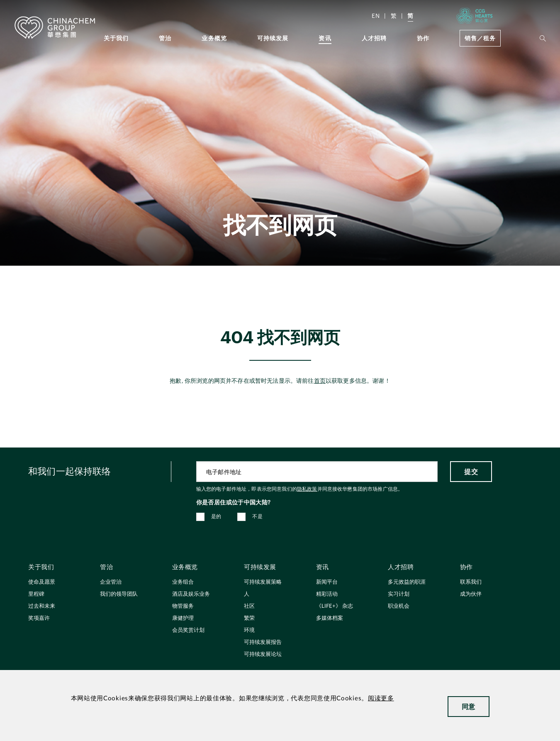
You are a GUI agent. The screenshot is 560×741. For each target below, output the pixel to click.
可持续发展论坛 (263, 654)
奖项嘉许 (39, 618)
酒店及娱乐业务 (191, 594)
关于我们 (116, 38)
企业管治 (111, 582)
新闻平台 (327, 582)
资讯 (325, 38)
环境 (249, 630)
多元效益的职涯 (407, 582)
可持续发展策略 (263, 582)
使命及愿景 (42, 582)
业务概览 (214, 38)
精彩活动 (327, 594)
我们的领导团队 (119, 594)
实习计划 (399, 594)
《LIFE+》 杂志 (335, 606)
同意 (469, 706)
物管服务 (183, 606)
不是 (257, 516)
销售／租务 (480, 38)
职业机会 (399, 606)
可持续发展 (273, 38)
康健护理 (183, 618)
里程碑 (36, 594)
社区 (249, 606)
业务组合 (183, 582)
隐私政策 (307, 489)
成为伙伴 (471, 594)
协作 (423, 38)
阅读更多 (381, 698)
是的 (216, 516)
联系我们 (471, 582)
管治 (165, 38)
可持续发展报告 (263, 642)
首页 (320, 381)
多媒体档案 (330, 618)
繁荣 (249, 618)
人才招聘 (374, 38)
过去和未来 (42, 606)
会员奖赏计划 (188, 630)
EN (376, 16)
